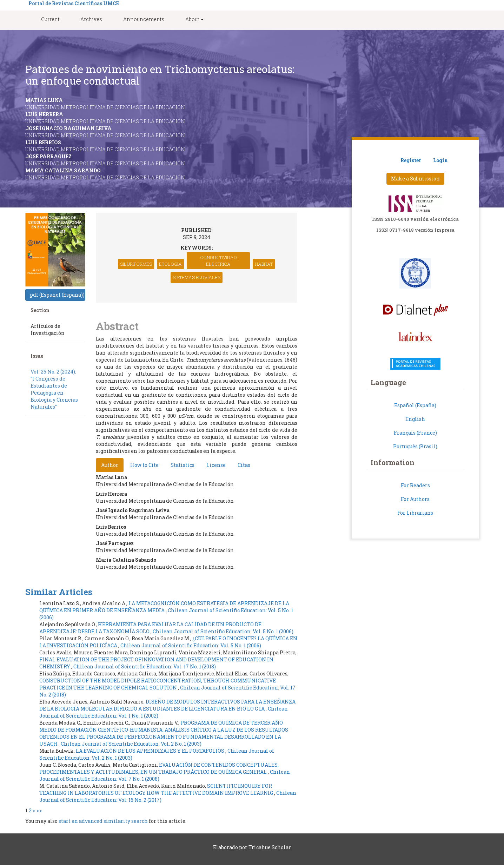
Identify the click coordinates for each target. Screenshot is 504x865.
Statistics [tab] (183, 465)
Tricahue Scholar (270, 847)
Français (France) (415, 433)
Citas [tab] (244, 465)
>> (39, 810)
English (415, 419)
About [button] (194, 19)
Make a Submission (415, 179)
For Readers (415, 485)
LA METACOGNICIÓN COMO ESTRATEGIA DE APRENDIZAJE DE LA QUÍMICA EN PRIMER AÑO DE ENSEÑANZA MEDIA (164, 607)
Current (50, 19)
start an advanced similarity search (103, 821)
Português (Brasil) (415, 446)
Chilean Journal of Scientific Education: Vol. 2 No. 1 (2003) (131, 744)
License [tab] (216, 465)
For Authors (415, 499)
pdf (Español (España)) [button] (57, 295)
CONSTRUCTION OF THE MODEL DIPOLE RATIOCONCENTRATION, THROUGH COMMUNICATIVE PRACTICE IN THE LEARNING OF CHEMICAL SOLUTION (158, 684)
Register (411, 160)
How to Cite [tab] (144, 465)
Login (440, 160)
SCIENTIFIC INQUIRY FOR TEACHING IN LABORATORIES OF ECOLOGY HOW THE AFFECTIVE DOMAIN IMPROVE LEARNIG (157, 789)
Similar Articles (59, 592)
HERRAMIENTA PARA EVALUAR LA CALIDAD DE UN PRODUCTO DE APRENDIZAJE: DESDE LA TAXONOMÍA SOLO (150, 628)
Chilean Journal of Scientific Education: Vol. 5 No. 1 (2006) (223, 631)
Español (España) (415, 405)
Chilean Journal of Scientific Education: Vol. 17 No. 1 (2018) (145, 666)
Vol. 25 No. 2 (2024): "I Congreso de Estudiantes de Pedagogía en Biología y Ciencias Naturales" (54, 389)
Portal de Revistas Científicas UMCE (74, 3)
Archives (91, 19)
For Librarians (415, 513)
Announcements (144, 19)
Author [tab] (110, 465)
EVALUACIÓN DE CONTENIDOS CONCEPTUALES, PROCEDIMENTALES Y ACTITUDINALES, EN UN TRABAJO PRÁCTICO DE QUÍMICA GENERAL (159, 768)
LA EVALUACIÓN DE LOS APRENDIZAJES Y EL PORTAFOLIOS (151, 751)
